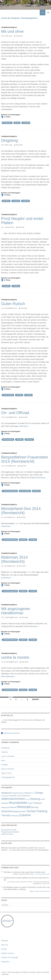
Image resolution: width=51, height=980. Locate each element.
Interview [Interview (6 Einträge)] (26, 796)
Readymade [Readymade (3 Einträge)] (6, 808)
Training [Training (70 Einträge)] (42, 811)
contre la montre (15, 657)
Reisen (17, 123)
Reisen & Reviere (8, 769)
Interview (4, 752)
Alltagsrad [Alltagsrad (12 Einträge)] (6, 793)
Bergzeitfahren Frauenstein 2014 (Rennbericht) (25, 459)
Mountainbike (8, 395)
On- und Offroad (15, 413)
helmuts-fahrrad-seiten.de (42, 891)
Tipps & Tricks (6, 773)
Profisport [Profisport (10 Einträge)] (37, 803)
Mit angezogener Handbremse (16, 611)
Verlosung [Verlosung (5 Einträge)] (15, 815)
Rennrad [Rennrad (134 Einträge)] (24, 807)
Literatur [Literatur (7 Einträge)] (5, 803)
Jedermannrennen (10, 491)
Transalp (29, 440)
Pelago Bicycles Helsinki (10, 832)
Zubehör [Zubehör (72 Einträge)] (25, 815)
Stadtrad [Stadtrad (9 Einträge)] (17, 811)
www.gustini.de (45, 884)
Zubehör (26, 201)
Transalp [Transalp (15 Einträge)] (6, 815)
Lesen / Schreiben (8, 756)
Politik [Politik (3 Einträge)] (30, 803)
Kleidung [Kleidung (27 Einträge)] (35, 799)
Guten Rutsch (13, 304)
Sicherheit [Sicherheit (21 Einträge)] (7, 811)
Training (26, 123)
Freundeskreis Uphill (9, 830)
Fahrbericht (5, 748)
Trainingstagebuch (9, 27)
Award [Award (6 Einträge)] (27, 793)
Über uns (5, 945)
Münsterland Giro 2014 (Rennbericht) (21, 511)
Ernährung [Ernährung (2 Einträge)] (5, 796)
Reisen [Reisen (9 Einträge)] (14, 807)
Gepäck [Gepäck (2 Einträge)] (19, 796)
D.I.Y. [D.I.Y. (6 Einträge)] (32, 793)
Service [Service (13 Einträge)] (35, 807)
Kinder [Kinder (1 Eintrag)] (27, 799)
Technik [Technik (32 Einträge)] (31, 811)
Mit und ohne (12, 31)
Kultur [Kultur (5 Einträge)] (43, 799)
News (3, 760)
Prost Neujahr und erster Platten (22, 221)
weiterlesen (25, 426)
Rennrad (6, 201)
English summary (7, 953)
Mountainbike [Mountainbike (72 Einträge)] (18, 803)
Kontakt (4, 949)
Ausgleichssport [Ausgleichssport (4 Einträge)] (18, 793)
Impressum (5, 962)
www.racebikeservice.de (43, 874)
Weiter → (36, 699)
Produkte (4, 765)
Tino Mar (19, 36)
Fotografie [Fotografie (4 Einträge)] (12, 796)
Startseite (5, 941)
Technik (19, 395)
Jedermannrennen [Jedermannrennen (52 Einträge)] (13, 799)
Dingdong (9, 140)
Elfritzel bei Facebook (11, 733)
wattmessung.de (7, 834)
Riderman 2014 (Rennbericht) (14, 559)
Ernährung (7, 123)
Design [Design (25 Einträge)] (39, 793)
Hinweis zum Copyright (10, 957)
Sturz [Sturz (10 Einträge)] (24, 811)
